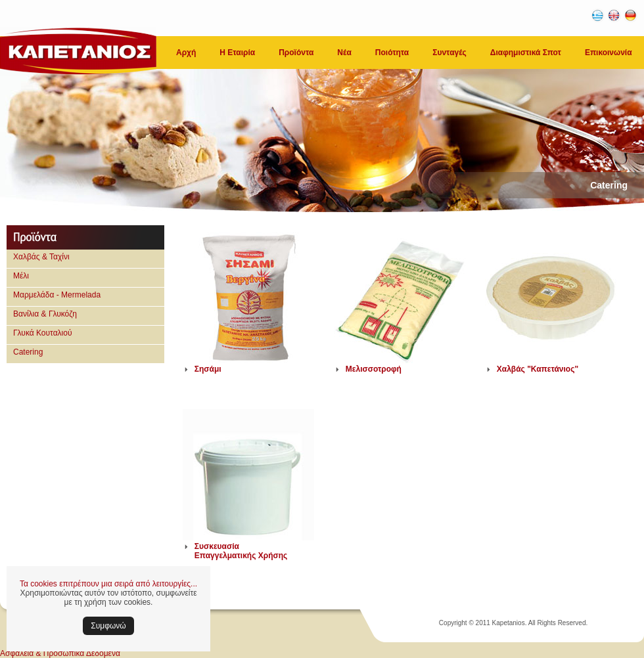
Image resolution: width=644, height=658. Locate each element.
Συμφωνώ (108, 626)
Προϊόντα (296, 53)
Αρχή (186, 53)
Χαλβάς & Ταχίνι (41, 257)
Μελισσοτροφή (374, 369)
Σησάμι (208, 369)
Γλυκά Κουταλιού (43, 333)
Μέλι (21, 276)
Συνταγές (449, 53)
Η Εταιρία (237, 53)
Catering (28, 352)
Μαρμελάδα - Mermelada (57, 295)
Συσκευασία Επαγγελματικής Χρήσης (241, 551)
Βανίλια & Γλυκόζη (45, 314)
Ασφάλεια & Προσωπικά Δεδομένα (60, 653)
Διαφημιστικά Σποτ (526, 53)
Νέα (344, 53)
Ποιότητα (392, 53)
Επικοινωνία (609, 53)
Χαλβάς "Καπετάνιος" (538, 369)
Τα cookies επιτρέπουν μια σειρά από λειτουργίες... (108, 584)
